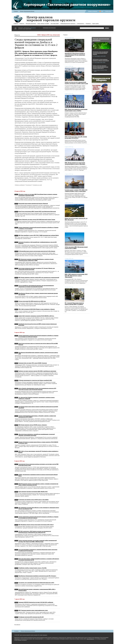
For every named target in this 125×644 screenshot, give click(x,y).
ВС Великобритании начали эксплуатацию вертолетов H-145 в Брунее (37, 251)
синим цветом (33, 28)
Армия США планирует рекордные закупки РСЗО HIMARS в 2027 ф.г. (36, 316)
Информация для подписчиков (49, 28)
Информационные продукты (68, 24)
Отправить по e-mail (37, 185)
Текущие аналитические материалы (101, 40)
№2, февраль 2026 (101, 103)
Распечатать (29, 185)
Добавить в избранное (93, 11)
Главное (16, 24)
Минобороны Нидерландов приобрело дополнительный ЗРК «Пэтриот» (37, 576)
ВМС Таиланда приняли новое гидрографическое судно (33, 610)
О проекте (16, 11)
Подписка (88, 24)
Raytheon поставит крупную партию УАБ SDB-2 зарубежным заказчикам (37, 371)
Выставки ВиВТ (55, 24)
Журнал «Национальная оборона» (27, 11)
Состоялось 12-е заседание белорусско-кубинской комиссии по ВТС (36, 583)
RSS (102, 11)
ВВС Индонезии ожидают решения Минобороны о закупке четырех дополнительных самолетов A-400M (36, 260)
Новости (22, 24)
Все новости (17, 625)
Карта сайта (96, 24)
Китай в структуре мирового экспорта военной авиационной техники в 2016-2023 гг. (100, 67)
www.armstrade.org (90, 639)
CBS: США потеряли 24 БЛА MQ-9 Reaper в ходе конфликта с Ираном (36, 309)
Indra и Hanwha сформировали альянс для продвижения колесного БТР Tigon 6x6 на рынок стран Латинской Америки (37, 389)
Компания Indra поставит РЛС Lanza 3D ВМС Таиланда (33, 363)
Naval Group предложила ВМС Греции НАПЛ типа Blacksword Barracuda (37, 211)
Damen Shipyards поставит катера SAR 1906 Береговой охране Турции (37, 219)
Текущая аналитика (31, 24)
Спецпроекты (80, 24)
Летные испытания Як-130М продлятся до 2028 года (32, 301)
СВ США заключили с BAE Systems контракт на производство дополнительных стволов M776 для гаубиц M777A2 (35, 532)
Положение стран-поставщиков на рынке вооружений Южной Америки (100, 53)
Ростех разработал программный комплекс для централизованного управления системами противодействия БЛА (36, 286)
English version (108, 11)
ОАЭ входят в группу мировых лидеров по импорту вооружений (101, 60)
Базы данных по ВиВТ (43, 24)
